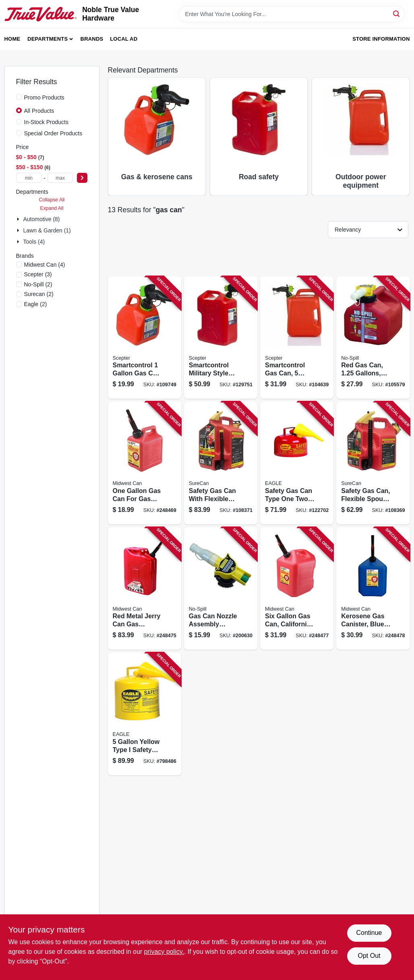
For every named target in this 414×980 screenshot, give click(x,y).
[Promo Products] (19, 97)
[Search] (397, 13)
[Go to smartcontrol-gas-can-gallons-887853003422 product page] (297, 338)
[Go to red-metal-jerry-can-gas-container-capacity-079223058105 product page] (145, 589)
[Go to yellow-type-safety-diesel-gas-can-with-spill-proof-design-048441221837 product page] (145, 714)
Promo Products (44, 97)
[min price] (29, 178)
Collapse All (52, 200)
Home (12, 39)
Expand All (52, 208)
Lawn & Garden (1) (47, 230)
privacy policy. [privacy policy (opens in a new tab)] (164, 952)
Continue (369, 933)
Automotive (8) (42, 219)
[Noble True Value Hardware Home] (41, 14)
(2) (38, 284)
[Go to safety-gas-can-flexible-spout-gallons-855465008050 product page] (373, 463)
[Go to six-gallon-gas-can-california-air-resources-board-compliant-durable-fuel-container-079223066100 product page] (297, 589)
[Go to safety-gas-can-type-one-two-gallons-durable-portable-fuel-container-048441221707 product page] (297, 463)
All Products (39, 111)
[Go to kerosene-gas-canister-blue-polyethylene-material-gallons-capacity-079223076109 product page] (373, 589)
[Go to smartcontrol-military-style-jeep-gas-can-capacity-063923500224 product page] (221, 338)
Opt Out (369, 956)
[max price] (60, 178)
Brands (92, 39)
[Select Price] (82, 178)
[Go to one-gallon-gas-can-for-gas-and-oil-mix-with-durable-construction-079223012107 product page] (145, 463)
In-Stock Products (47, 122)
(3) (38, 274)
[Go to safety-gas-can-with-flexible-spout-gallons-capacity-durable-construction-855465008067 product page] (221, 463)
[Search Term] (292, 14)
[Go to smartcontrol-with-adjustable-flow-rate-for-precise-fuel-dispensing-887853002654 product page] (145, 338)
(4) (45, 265)
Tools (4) (34, 242)
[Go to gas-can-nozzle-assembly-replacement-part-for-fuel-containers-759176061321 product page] (221, 589)
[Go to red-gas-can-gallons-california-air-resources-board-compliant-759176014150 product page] (373, 338)
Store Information (381, 39)
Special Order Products (53, 133)
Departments (48, 39)
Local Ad (124, 39)
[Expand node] (19, 219)
